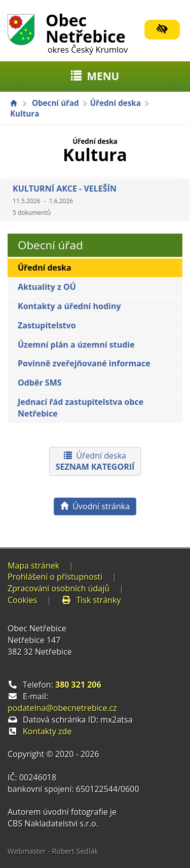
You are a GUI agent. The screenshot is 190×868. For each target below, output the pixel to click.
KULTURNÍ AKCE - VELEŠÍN (65, 200)
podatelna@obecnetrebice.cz (62, 708)
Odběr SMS (40, 383)
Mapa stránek (33, 565)
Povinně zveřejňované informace (84, 363)
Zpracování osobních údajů (59, 588)
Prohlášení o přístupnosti (55, 577)
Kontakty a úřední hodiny (69, 306)
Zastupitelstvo (47, 325)
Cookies (22, 600)
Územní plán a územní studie (76, 345)
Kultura (25, 114)
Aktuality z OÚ (47, 287)
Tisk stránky (91, 600)
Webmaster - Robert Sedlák (53, 851)
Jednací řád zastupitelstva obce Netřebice (81, 408)
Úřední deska (116, 103)
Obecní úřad (55, 103)
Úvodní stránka (95, 506)
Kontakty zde (47, 731)
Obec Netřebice (87, 31)
